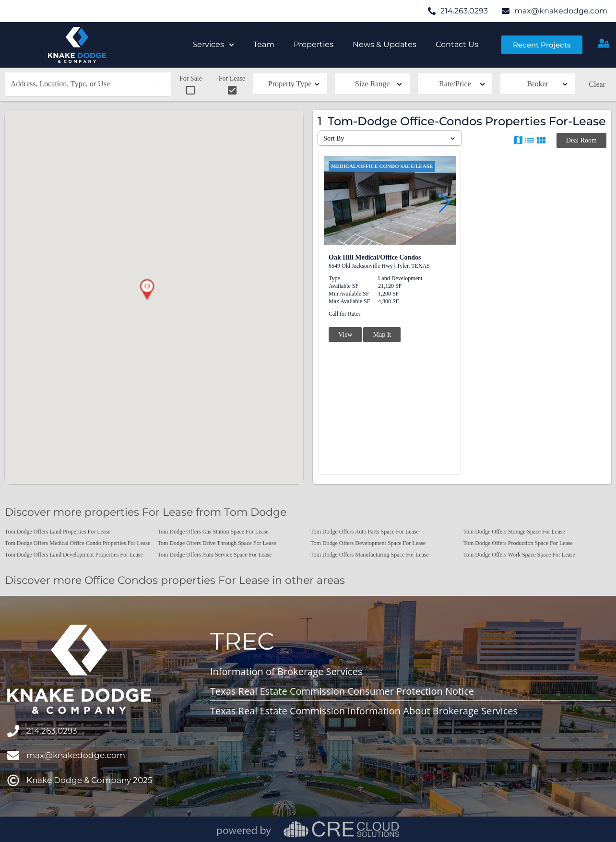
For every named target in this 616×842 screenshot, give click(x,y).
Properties (314, 44)
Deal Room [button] (581, 140)
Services (213, 45)
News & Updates (385, 44)
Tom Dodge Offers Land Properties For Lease (58, 532)
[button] (147, 290)
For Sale (191, 85)
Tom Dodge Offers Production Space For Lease (518, 543)
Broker (537, 84)
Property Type (290, 84)
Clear (597, 84)
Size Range (372, 84)
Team (264, 44)
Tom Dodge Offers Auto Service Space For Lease (215, 555)
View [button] (345, 335)
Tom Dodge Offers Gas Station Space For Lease (213, 532)
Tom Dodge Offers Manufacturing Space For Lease (370, 555)
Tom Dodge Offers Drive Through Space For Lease (217, 543)
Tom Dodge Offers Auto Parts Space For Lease (365, 532)
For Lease (232, 85)
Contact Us (457, 44)
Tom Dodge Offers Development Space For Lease (368, 543)
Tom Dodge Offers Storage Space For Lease (514, 532)
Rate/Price (455, 84)
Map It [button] (382, 335)
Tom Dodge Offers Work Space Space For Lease (519, 555)
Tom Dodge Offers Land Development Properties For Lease (74, 555)
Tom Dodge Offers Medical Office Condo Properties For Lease (77, 543)
